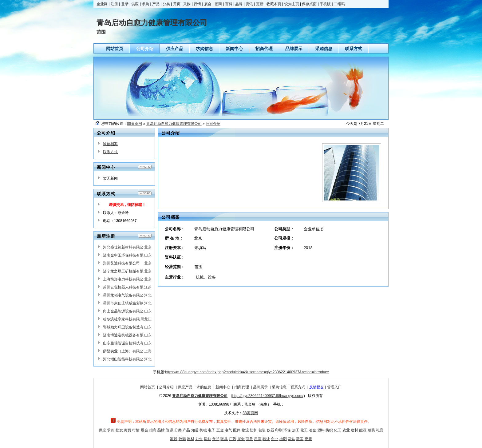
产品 (156, 4)
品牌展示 (260, 387)
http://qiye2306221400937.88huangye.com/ (268, 396)
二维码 (339, 4)
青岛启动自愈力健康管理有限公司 (174, 124)
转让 (266, 439)
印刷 (279, 430)
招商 (218, 4)
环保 (287, 430)
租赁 (258, 439)
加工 (296, 430)
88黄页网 (134, 124)
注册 (114, 4)
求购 (145, 4)
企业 (275, 439)
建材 (354, 430)
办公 (199, 439)
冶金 (312, 430)
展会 (208, 4)
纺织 (329, 430)
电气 (228, 430)
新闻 (300, 439)
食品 (216, 439)
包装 (262, 430)
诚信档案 (110, 144)
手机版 (325, 4)
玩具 (224, 439)
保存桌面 (309, 4)
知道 (195, 430)
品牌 (239, 4)
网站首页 (148, 387)
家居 (174, 439)
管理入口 (334, 387)
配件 (237, 430)
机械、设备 (206, 277)
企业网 (102, 4)
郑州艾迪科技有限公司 (121, 263)
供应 (135, 4)
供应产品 (185, 387)
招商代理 (242, 387)
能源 (363, 430)
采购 (187, 4)
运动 (207, 439)
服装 (371, 430)
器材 (191, 439)
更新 (260, 4)
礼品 (380, 430)
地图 (283, 439)
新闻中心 (223, 387)
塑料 (321, 430)
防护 (254, 430)
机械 (203, 430)
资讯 (249, 4)
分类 (166, 4)
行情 (197, 4)
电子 (211, 430)
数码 (182, 439)
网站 (291, 439)
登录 (125, 4)
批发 (119, 430)
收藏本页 (274, 4)
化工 (304, 430)
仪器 (271, 430)
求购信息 (204, 387)
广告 (233, 439)
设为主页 (292, 4)
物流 (245, 430)
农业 (346, 430)
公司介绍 (213, 124)
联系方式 (110, 152)
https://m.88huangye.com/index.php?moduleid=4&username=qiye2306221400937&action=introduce (247, 372)
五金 (220, 430)
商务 (249, 439)
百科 (229, 4)
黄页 (177, 4)
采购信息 (279, 387)
